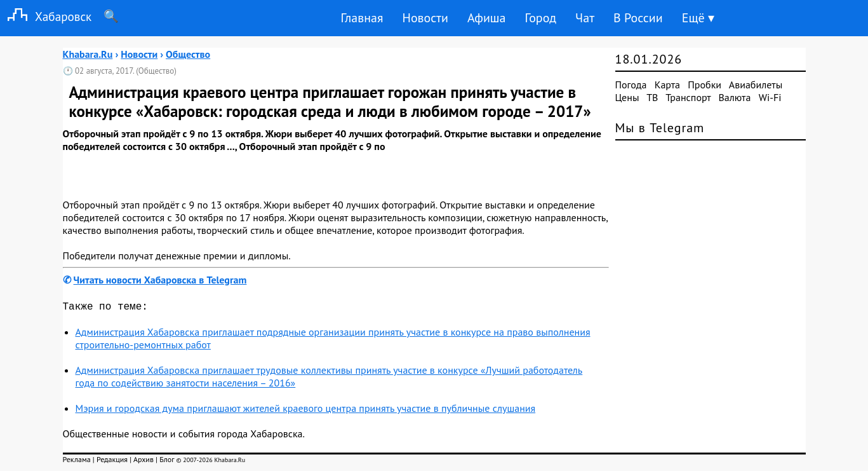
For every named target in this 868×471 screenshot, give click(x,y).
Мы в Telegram (660, 128)
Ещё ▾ (698, 18)
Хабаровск (46, 16)
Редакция (112, 462)
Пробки (704, 85)
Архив (144, 462)
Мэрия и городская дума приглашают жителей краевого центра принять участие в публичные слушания (306, 411)
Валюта (735, 97)
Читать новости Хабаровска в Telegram (160, 280)
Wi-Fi (770, 97)
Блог (167, 462)
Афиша (487, 18)
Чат (585, 18)
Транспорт (688, 97)
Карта (667, 85)
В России (638, 18)
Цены (627, 97)
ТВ (652, 97)
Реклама (77, 462)
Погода (631, 85)
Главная (362, 18)
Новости (425, 18)
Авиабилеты (756, 85)
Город (541, 18)
